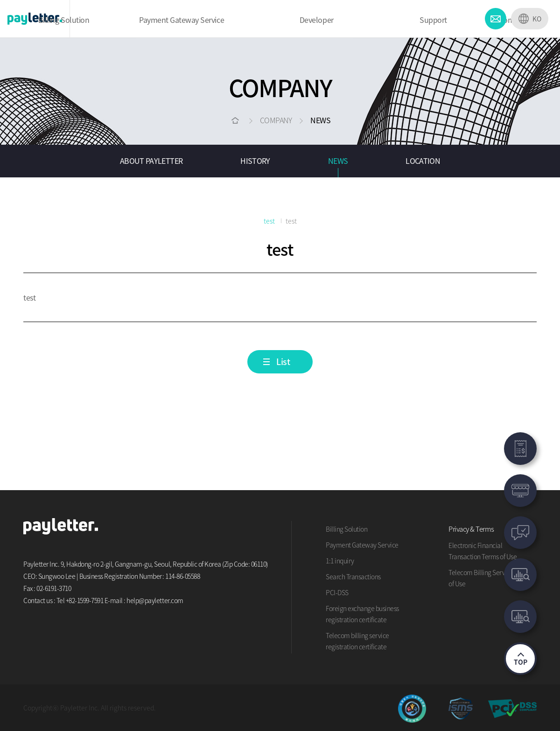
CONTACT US (496, 19)
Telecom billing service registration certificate (357, 641)
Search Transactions (353, 576)
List (283, 362)
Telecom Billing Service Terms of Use (490, 578)
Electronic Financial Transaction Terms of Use (483, 551)
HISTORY (255, 161)
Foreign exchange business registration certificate (362, 614)
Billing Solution (346, 529)
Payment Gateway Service (362, 545)
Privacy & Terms (471, 529)
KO (537, 19)
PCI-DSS (337, 592)
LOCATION (423, 161)
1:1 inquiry (340, 561)
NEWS (338, 161)
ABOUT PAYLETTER (151, 161)
